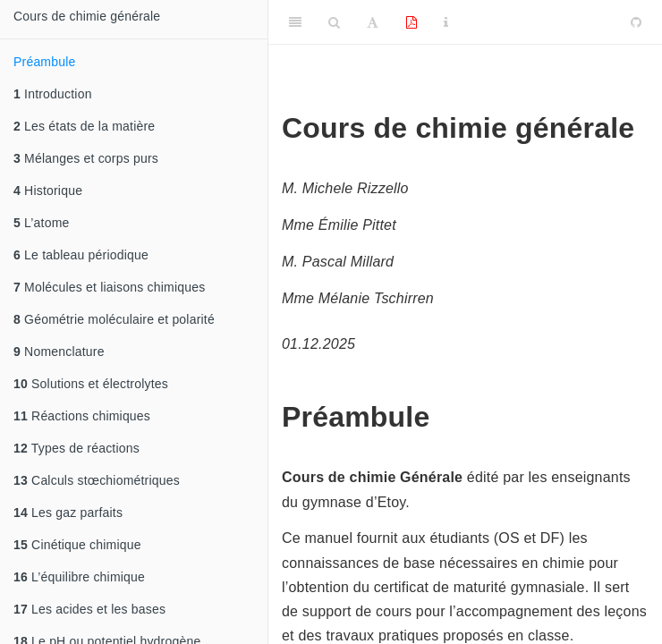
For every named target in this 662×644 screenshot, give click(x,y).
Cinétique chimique (77, 545)
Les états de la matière (84, 126)
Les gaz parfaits (68, 513)
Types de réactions (76, 448)
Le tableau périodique (81, 255)
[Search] (334, 22)
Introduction (53, 94)
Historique (48, 191)
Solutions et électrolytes (91, 384)
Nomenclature (59, 352)
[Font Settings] (373, 22)
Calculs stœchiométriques (97, 480)
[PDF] (412, 22)
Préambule (45, 62)
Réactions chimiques (82, 416)
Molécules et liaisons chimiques (109, 287)
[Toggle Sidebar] (295, 22)
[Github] (636, 22)
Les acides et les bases (89, 609)
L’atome (42, 223)
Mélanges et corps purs (86, 158)
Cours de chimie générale (87, 16)
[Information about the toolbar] (446, 22)
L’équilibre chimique (79, 577)
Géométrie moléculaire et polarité (114, 319)
